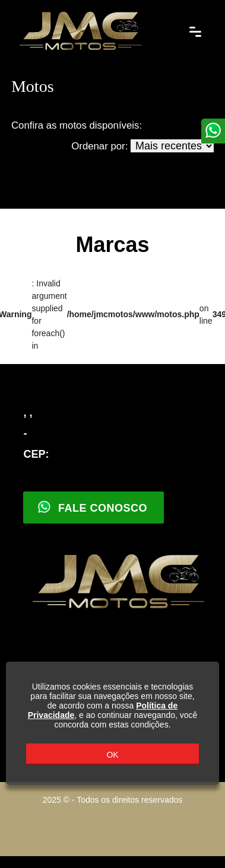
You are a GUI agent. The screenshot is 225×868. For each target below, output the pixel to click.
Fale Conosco (92, 507)
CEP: (36, 454)
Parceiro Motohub (113, 823)
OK (112, 755)
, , (28, 413)
